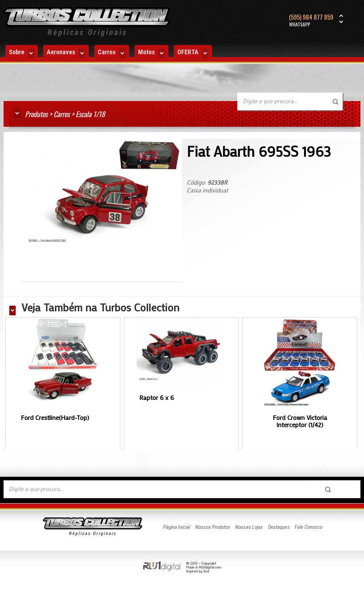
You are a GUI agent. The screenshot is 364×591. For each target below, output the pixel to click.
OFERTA (193, 53)
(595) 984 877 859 (311, 21)
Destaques (279, 527)
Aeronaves (66, 53)
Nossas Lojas (249, 527)
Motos (151, 53)
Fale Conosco (309, 527)
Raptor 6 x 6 (156, 397)
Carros (112, 53)
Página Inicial (177, 527)
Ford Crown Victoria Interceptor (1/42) (300, 421)
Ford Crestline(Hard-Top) (55, 417)
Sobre (22, 53)
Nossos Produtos (213, 527)
